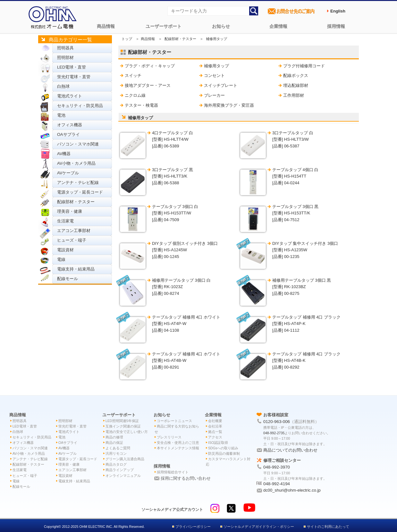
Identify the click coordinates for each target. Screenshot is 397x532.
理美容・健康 (70, 211)
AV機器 (64, 154)
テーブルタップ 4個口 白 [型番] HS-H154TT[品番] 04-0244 (295, 176)
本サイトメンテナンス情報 (178, 448)
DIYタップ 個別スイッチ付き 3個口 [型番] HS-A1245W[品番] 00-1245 (185, 250)
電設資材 (65, 250)
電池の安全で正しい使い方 (127, 432)
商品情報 (106, 26)
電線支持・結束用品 (76, 269)
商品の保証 (114, 443)
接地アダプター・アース (148, 85)
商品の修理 (114, 437)
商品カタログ (116, 464)
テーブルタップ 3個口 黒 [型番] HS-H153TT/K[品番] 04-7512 (295, 213)
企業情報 (278, 26)
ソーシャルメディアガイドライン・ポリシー (259, 527)
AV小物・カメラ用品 (76, 163)
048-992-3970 (277, 467)
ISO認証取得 (218, 443)
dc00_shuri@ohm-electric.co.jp (292, 490)
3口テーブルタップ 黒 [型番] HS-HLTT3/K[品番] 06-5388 (173, 176)
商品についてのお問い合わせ (290, 450)
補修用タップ (216, 66)
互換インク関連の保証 (123, 426)
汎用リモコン (116, 453)
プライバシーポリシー (193, 527)
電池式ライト (70, 96)
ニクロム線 (135, 95)
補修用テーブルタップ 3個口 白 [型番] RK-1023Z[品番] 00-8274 (181, 287)
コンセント (214, 75)
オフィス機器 (70, 125)
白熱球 (63, 86)
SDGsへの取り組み (223, 448)
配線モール (68, 279)
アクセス (215, 437)
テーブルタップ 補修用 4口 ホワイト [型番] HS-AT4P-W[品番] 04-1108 (186, 324)
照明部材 (65, 58)
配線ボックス (296, 75)
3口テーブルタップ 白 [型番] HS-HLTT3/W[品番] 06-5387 (293, 140)
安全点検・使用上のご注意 (178, 443)
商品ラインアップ (120, 470)
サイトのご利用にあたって (328, 527)
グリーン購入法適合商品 (125, 459)
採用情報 (336, 26)
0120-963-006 (277, 422)
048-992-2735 (274, 433)
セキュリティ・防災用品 (80, 106)
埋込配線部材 (296, 85)
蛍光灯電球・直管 (74, 77)
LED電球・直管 (72, 67)
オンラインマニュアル (123, 476)
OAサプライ (68, 134)
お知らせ (221, 26)
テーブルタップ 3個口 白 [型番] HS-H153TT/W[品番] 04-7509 (175, 213)
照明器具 (65, 48)
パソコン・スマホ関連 (78, 144)
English (338, 11)
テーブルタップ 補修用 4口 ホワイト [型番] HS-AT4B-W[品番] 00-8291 (186, 361)
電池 (61, 115)
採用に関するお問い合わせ (186, 478)
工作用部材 (294, 95)
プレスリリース (169, 437)
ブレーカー (214, 95)
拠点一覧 (215, 432)
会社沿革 (215, 426)
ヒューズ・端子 (72, 240)
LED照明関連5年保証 (122, 421)
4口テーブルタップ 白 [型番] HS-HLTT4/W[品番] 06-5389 (173, 140)
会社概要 (215, 421)
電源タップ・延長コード (80, 192)
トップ (127, 39)
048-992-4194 (277, 484)
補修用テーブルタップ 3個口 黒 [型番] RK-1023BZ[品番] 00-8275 (302, 287)
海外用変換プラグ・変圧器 (229, 105)
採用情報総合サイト (173, 472)
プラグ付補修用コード (304, 66)
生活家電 (65, 221)
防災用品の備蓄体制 (224, 453)
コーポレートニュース (174, 421)
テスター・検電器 (141, 105)
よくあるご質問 (118, 448)
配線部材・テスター (76, 202)
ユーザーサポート (164, 26)
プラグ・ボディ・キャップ (150, 66)
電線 (61, 259)
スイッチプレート (221, 85)
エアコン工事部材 (74, 231)
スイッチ (133, 75)
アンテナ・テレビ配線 (78, 183)
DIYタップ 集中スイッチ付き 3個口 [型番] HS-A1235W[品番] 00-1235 (305, 250)
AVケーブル (68, 173)
